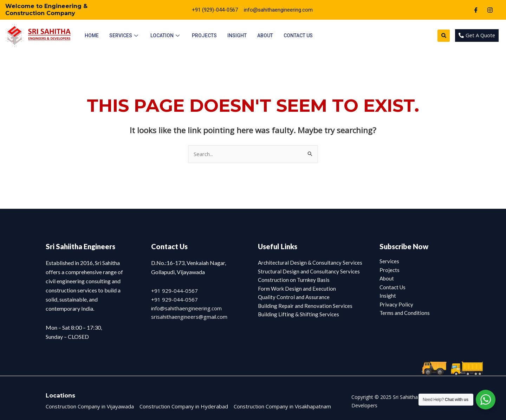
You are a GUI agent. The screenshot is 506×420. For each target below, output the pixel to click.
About (265, 35)
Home (92, 35)
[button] (443, 36)
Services (125, 35)
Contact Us (298, 35)
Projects (204, 35)
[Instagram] (490, 10)
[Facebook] (476, 10)
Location (166, 35)
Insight (237, 35)
